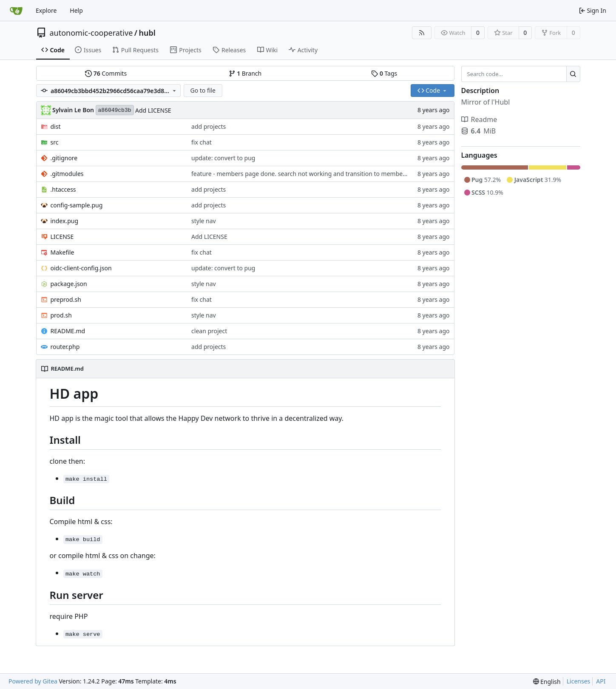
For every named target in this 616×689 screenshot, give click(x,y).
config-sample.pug (77, 205)
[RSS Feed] (422, 33)
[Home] (16, 11)
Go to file (203, 90)
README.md (68, 331)
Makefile (62, 252)
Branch (245, 73)
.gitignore (64, 158)
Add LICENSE (153, 110)
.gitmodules (67, 174)
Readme (479, 119)
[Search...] (573, 74)
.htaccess (63, 189)
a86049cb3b (115, 110)
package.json (69, 284)
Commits (106, 73)
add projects (209, 126)
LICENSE (62, 237)
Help (76, 10)
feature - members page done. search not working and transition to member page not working (324, 174)
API (601, 681)
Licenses (579, 681)
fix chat (202, 142)
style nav (204, 221)
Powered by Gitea (33, 681)
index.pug (65, 221)
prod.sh (61, 315)
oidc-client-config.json (81, 268)
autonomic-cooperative (91, 33)
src (55, 142)
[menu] (547, 682)
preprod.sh (66, 299)
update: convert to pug (223, 158)
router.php (65, 347)
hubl (147, 33)
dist (56, 126)
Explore (46, 10)
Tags (384, 73)
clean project (209, 331)
